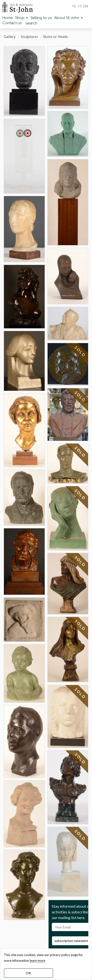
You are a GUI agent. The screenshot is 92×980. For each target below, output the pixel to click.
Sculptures (29, 37)
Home (8, 18)
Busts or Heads (56, 37)
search (31, 23)
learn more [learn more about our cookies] (37, 961)
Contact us (12, 23)
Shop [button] (22, 18)
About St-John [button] (68, 18)
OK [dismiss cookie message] (28, 973)
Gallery (10, 37)
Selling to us (41, 18)
